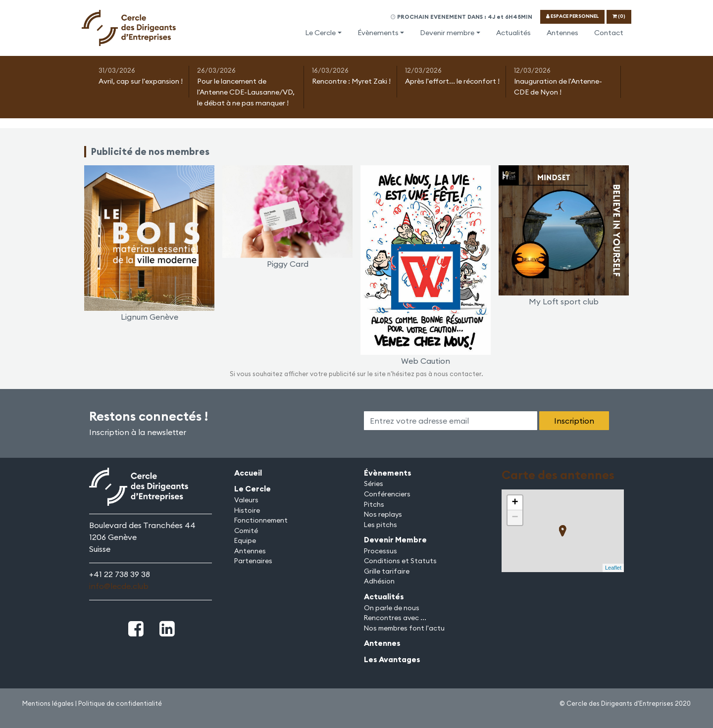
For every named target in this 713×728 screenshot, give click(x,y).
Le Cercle (320, 33)
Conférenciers (387, 494)
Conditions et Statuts (400, 561)
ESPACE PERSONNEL (572, 16)
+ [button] (515, 503)
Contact (609, 33)
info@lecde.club (119, 586)
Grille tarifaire (387, 571)
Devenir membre (447, 33)
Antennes (562, 33)
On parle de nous (392, 608)
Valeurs (246, 500)
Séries (374, 484)
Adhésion (379, 581)
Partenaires (253, 561)
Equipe (245, 540)
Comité (246, 531)
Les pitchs (381, 525)
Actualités (513, 33)
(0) (619, 16)
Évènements (378, 33)
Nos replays (383, 514)
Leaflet (613, 568)
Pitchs (374, 504)
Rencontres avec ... (395, 618)
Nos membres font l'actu (404, 628)
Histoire (247, 510)
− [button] (515, 518)
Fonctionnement (261, 520)
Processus (381, 551)
